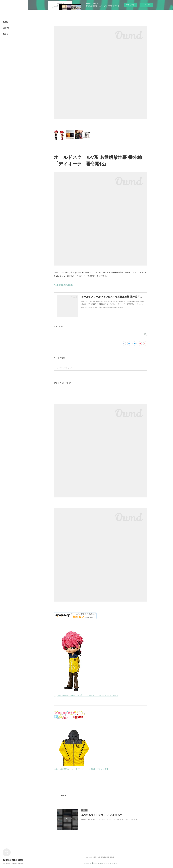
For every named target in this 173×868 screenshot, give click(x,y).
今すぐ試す (130, 5)
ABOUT (6, 28)
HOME (5, 22)
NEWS (5, 34)
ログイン (146, 5)
